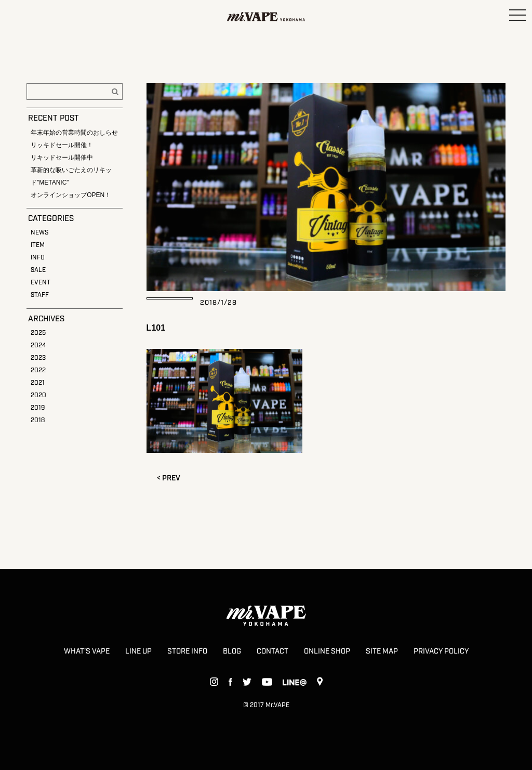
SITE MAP (382, 651)
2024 (38, 345)
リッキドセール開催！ (62, 145)
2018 (38, 420)
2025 (38, 333)
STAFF (40, 295)
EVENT (41, 283)
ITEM (38, 245)
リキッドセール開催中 (62, 158)
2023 (38, 358)
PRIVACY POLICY (441, 651)
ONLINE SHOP (327, 651)
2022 (38, 370)
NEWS (39, 233)
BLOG (232, 651)
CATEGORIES (51, 219)
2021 (38, 383)
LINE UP (138, 651)
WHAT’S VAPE (87, 651)
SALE (38, 270)
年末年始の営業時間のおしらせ (74, 133)
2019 (38, 408)
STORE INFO (187, 651)
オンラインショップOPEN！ (71, 195)
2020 (38, 395)
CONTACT (272, 651)
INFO (38, 258)
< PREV (169, 478)
